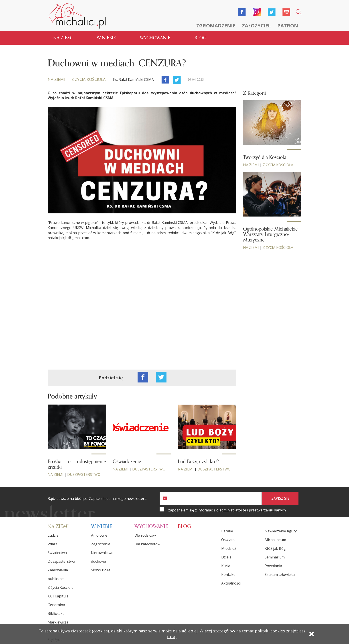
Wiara (53, 544)
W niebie (106, 38)
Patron (288, 25)
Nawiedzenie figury (281, 531)
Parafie (227, 531)
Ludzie (53, 535)
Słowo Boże (101, 570)
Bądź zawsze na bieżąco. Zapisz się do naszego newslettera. (97, 499)
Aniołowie (99, 535)
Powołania (273, 566)
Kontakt (228, 574)
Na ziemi (63, 38)
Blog (200, 38)
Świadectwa (57, 553)
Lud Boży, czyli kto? (198, 461)
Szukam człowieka (280, 574)
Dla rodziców (145, 535)
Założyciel (256, 25)
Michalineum (275, 540)
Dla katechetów (147, 544)
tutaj (172, 637)
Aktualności (231, 583)
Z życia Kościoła (278, 165)
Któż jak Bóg (275, 548)
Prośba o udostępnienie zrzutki (77, 464)
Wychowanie (155, 38)
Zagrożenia (101, 544)
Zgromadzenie (216, 25)
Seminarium (275, 557)
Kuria (226, 566)
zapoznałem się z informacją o (227, 510)
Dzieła (226, 557)
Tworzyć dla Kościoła (265, 157)
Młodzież (229, 548)
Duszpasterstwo (84, 474)
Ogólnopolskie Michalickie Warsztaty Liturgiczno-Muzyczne (270, 234)
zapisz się (280, 498)
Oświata (228, 540)
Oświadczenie (127, 461)
